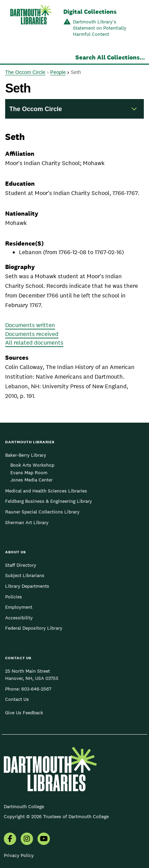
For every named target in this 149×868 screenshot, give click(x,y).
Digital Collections (90, 12)
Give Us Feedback (24, 713)
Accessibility (19, 618)
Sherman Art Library (27, 522)
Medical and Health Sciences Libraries (46, 491)
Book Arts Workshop (32, 465)
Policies (14, 597)
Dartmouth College (24, 806)
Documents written (30, 325)
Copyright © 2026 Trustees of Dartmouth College (56, 816)
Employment (19, 607)
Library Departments (27, 586)
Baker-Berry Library (26, 455)
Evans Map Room (29, 473)
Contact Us (17, 699)
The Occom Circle (25, 72)
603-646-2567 (36, 689)
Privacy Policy (19, 855)
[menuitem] (10, 839)
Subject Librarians (25, 575)
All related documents (34, 343)
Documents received (32, 334)
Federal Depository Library (34, 628)
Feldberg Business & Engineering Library (49, 501)
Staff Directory (21, 565)
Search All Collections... (110, 57)
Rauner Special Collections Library (42, 512)
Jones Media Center (31, 480)
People (58, 72)
